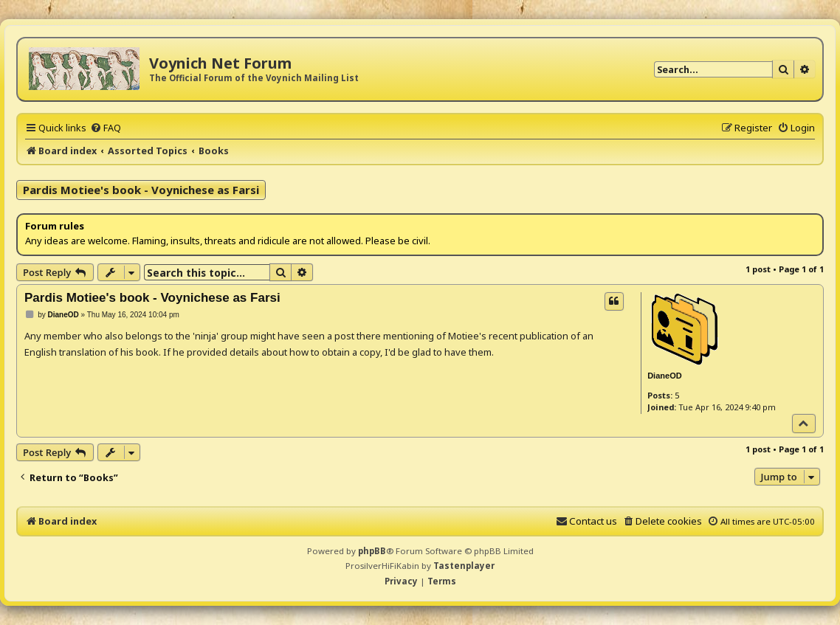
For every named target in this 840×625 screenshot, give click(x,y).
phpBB (372, 551)
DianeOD (664, 376)
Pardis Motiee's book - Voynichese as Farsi (141, 190)
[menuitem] (106, 128)
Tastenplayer (464, 566)
